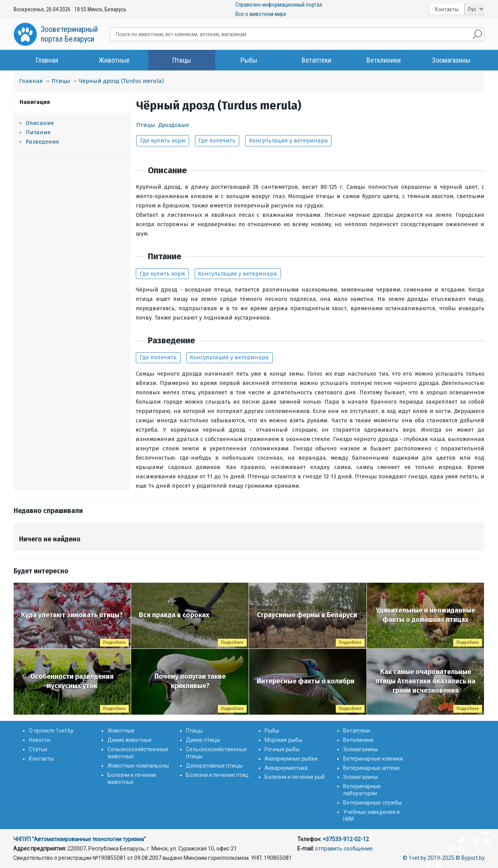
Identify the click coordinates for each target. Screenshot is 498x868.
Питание (38, 132)
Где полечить (217, 141)
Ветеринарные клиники (373, 759)
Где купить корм (163, 141)
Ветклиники (384, 60)
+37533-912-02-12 (346, 839)
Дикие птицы (203, 740)
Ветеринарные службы (373, 803)
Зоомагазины (451, 60)
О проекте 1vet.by (51, 731)
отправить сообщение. (345, 849)
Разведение (42, 142)
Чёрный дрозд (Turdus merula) (121, 81)
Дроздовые (174, 125)
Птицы (182, 60)
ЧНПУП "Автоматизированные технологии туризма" (80, 839)
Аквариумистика (286, 768)
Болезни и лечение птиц (217, 775)
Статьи (38, 749)
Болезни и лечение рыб (295, 777)
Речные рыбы (282, 749)
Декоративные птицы (214, 766)
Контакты (447, 9)
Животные (114, 60)
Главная (47, 60)
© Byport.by (470, 858)
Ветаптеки (317, 60)
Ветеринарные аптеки (371, 768)
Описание (40, 123)
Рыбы (249, 60)
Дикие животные (130, 740)
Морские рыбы (283, 740)
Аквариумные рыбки (291, 759)
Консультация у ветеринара (288, 141)
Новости (39, 740)
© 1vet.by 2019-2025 (429, 858)
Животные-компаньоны (138, 766)
